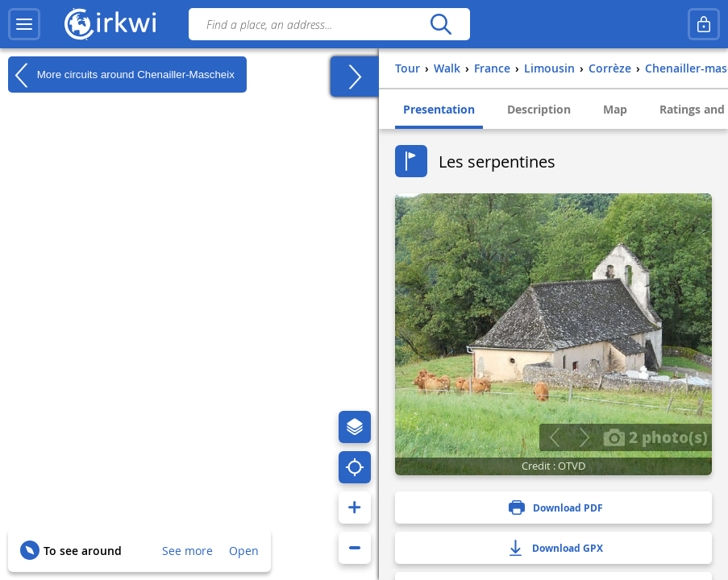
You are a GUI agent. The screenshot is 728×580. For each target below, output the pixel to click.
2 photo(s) (655, 437)
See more (187, 551)
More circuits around (121, 75)
